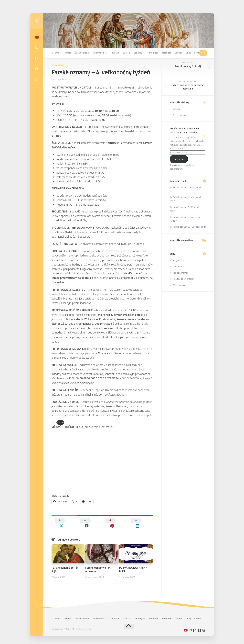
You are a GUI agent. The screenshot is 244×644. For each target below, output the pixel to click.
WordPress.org (180, 285)
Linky (188, 53)
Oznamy (138, 53)
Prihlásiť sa (178, 266)
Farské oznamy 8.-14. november (99, 565)
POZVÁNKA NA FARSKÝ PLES (133, 565)
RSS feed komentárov (184, 279)
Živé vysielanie (82, 53)
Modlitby (154, 53)
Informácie (98, 53)
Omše (68, 53)
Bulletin (115, 53)
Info (54, 65)
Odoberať (179, 159)
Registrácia (178, 260)
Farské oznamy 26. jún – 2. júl (66, 565)
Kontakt (198, 53)
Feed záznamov (180, 273)
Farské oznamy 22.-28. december (189, 227)
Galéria (127, 53)
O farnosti (57, 53)
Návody (178, 53)
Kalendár (166, 53)
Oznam (61, 65)
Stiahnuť (60, 422)
